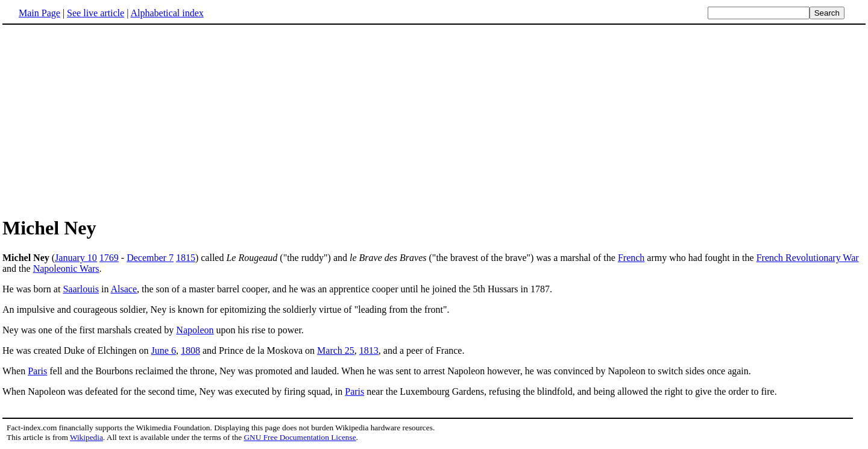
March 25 (336, 350)
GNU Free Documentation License (300, 437)
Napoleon (195, 330)
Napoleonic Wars (66, 268)
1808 (190, 350)
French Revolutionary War (808, 258)
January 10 (76, 258)
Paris (37, 371)
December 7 (150, 258)
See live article (96, 13)
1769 (109, 258)
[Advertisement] (104, 120)
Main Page (39, 13)
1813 (369, 350)
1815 (186, 258)
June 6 (164, 350)
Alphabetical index (167, 13)
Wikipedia (86, 437)
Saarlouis (81, 289)
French (631, 258)
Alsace (124, 289)
